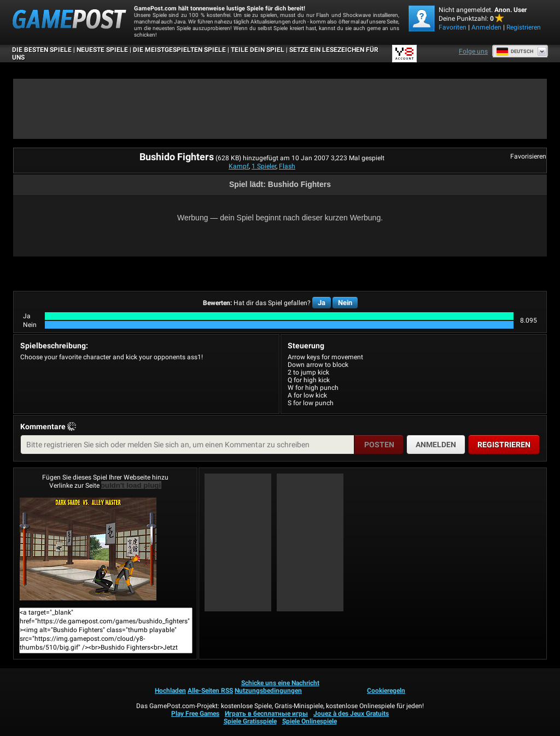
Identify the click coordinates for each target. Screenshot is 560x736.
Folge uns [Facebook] (473, 51)
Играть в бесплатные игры (266, 714)
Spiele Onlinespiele (310, 721)
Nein (345, 303)
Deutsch (515, 51)
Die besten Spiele (42, 50)
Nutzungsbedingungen (268, 691)
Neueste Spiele (102, 50)
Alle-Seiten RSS (210, 691)
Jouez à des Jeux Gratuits (351, 714)
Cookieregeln (386, 691)
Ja (322, 303)
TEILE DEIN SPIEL (258, 50)
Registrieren (524, 27)
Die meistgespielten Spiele (179, 50)
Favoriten (453, 27)
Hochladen (170, 691)
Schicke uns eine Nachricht (280, 683)
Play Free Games (195, 714)
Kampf (239, 166)
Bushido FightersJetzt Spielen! (88, 549)
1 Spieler (264, 166)
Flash (287, 166)
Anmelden (486, 27)
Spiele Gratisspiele (250, 721)
